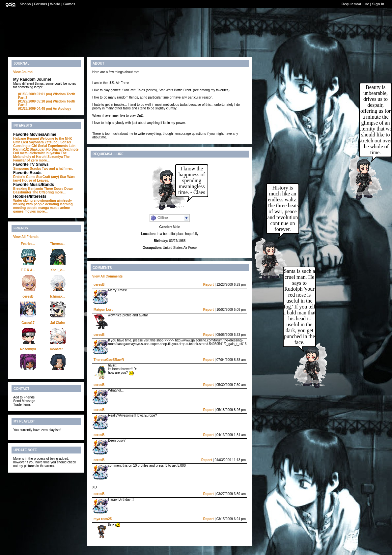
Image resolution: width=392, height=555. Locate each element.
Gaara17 (28, 323)
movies (30, 211)
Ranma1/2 (21, 149)
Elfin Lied (21, 142)
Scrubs (36, 169)
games (18, 211)
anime (65, 208)
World (55, 4)
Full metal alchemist (29, 153)
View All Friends (26, 237)
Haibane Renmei (26, 139)
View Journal (23, 72)
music (55, 208)
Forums (41, 4)
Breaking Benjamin (28, 189)
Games (69, 4)
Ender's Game (24, 177)
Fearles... (28, 244)
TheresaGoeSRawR (109, 360)
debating (52, 204)
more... (44, 160)
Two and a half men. (57, 169)
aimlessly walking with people (42, 202)
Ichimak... (58, 296)
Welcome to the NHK (56, 139)
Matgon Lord (104, 310)
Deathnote (71, 149)
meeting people (25, 208)
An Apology (45, 109)
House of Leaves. (36, 180)
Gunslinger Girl (25, 146)
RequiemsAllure (355, 4)
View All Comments (107, 276)
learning (66, 204)
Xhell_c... (57, 270)
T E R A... (28, 270)
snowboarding (45, 201)
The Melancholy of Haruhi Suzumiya (40, 155)
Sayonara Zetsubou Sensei (50, 142)
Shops (25, 4)
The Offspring (43, 192)
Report (209, 285)
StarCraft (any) (48, 177)
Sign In (378, 4)
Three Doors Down (58, 189)
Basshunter (22, 192)
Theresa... (58, 244)
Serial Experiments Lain (57, 146)
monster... (57, 349)
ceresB (28, 296)
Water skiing (23, 201)
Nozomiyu (28, 349)
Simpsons (21, 169)
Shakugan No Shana (46, 149)
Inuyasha (53, 153)
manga (43, 208)
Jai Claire (58, 323)
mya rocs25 (103, 519)
